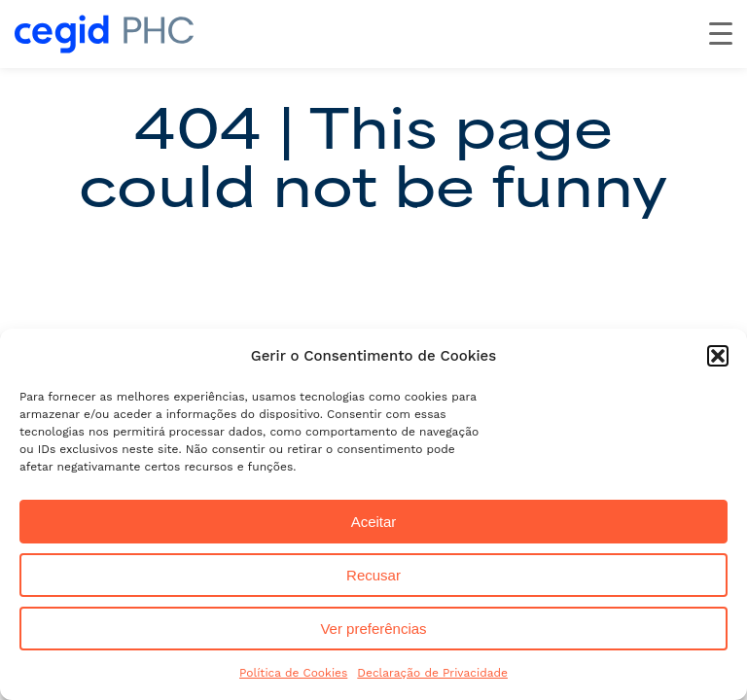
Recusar (373, 575)
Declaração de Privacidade (432, 673)
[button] (718, 356)
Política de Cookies (293, 673)
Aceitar (374, 522)
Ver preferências (373, 629)
